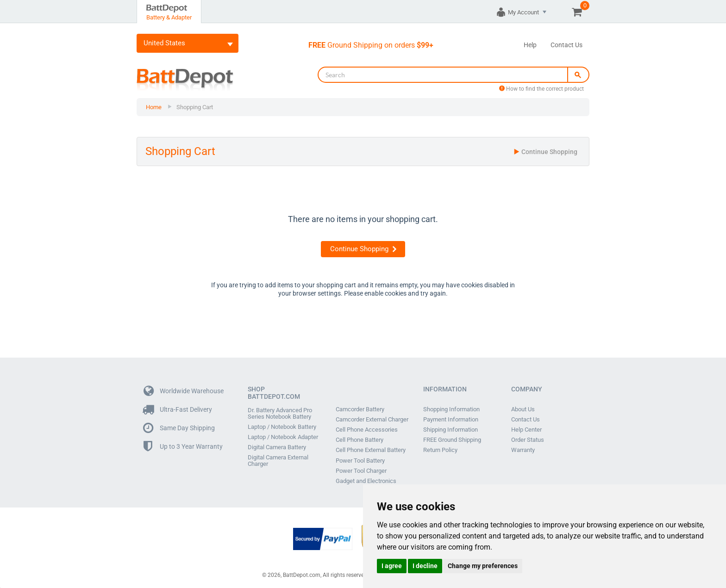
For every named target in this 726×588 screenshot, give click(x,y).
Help (530, 45)
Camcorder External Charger (372, 420)
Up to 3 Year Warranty (183, 447)
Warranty (523, 450)
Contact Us (566, 45)
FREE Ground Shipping (452, 440)
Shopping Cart (195, 107)
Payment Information (451, 420)
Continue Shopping (545, 152)
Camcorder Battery (360, 409)
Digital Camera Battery (277, 447)
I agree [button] (392, 566)
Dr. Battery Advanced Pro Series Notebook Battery (280, 414)
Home (154, 107)
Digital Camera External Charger (278, 461)
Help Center (526, 430)
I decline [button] (425, 566)
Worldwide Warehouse (184, 391)
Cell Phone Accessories (367, 430)
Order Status (528, 440)
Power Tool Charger (361, 470)
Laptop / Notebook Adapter (283, 437)
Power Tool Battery (360, 460)
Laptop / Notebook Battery (282, 427)
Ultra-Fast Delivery (178, 410)
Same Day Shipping (179, 428)
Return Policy (440, 450)
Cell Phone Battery (360, 440)
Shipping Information (451, 430)
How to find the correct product (541, 89)
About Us (523, 409)
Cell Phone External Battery (371, 450)
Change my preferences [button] (483, 566)
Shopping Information (451, 409)
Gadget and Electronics (366, 481)
